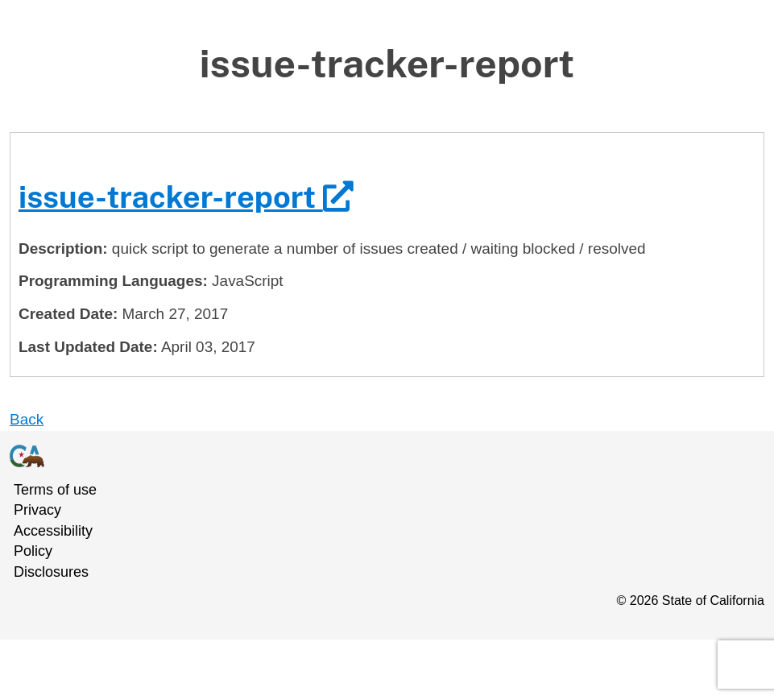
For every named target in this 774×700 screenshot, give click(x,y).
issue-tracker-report (186, 197)
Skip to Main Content (387, 40)
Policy (33, 551)
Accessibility (53, 531)
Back (27, 419)
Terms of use (55, 490)
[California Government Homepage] (377, 456)
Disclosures (51, 572)
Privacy (37, 510)
